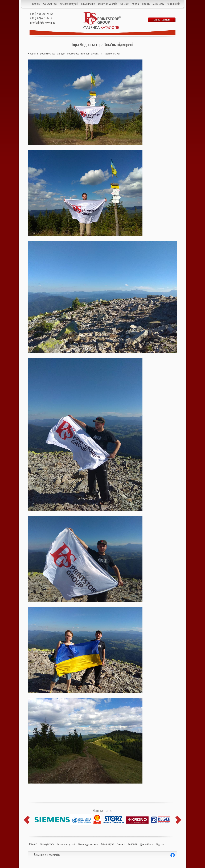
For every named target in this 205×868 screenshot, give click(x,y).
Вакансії (121, 844)
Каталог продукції (69, 4)
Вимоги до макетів (107, 4)
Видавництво (88, 4)
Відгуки (160, 844)
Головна (36, 4)
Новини (136, 4)
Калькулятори (50, 4)
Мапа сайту (158, 4)
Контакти (124, 4)
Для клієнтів (173, 4)
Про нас (146, 4)
